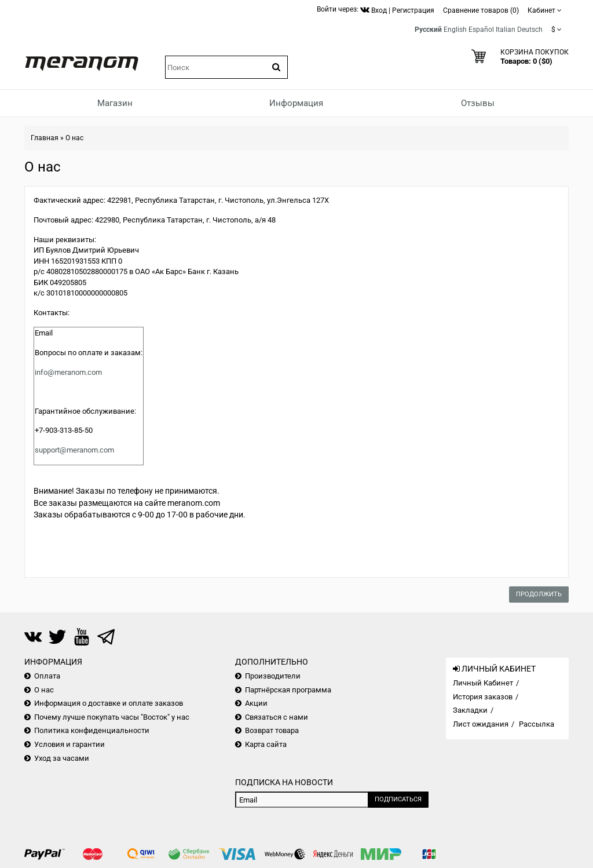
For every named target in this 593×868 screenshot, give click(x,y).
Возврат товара (272, 730)
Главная (45, 138)
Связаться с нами (277, 717)
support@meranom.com (74, 450)
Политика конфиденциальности (92, 730)
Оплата (47, 676)
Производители (273, 676)
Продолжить (539, 594)
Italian (506, 30)
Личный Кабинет (483, 683)
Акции (256, 703)
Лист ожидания (481, 724)
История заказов (483, 697)
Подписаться (398, 799)
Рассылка (537, 724)
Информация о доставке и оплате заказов (109, 703)
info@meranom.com (68, 372)
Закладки (470, 710)
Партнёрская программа (288, 690)
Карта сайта (266, 744)
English (455, 30)
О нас (74, 138)
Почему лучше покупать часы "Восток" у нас (112, 717)
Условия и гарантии (69, 744)
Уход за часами (62, 758)
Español (481, 30)
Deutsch (530, 30)
